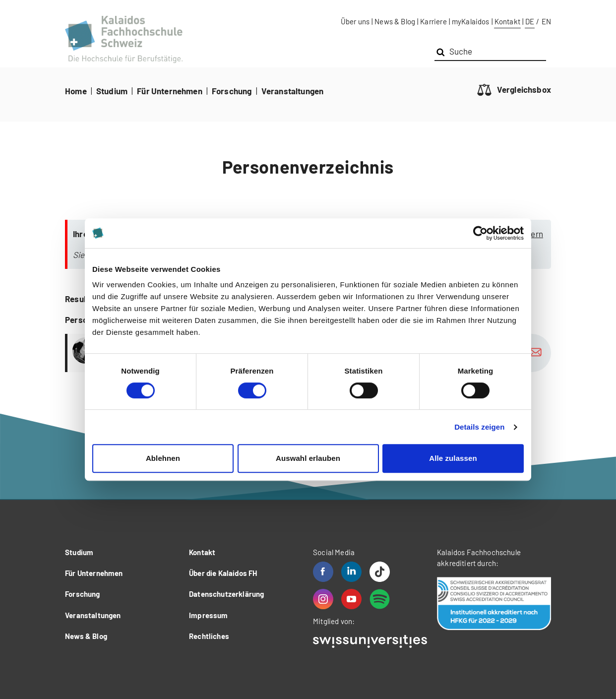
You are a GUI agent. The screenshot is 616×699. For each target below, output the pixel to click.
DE (530, 21)
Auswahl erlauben (308, 458)
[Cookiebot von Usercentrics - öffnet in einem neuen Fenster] (480, 233)
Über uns (355, 21)
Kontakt (507, 21)
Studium (112, 91)
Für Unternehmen (170, 91)
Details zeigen (479, 427)
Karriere (433, 21)
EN (546, 21)
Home (76, 91)
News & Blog (395, 21)
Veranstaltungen (293, 91)
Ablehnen (163, 458)
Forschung (232, 91)
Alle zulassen (453, 458)
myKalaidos (471, 21)
